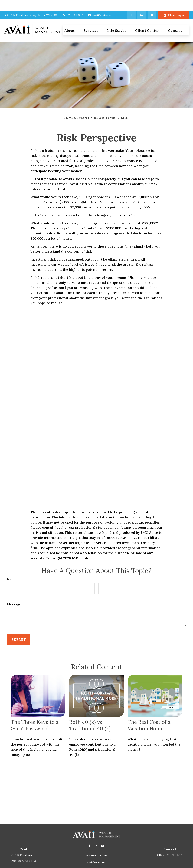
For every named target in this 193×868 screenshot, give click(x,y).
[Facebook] (131, 4)
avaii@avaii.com (100, 4)
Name (12, 568)
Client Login (174, 4)
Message (14, 593)
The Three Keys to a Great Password (35, 714)
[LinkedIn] (142, 4)
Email (103, 568)
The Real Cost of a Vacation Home (149, 714)
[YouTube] (152, 4)
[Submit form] (19, 628)
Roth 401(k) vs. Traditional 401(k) (90, 714)
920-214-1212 (73, 4)
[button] (91, 19)
